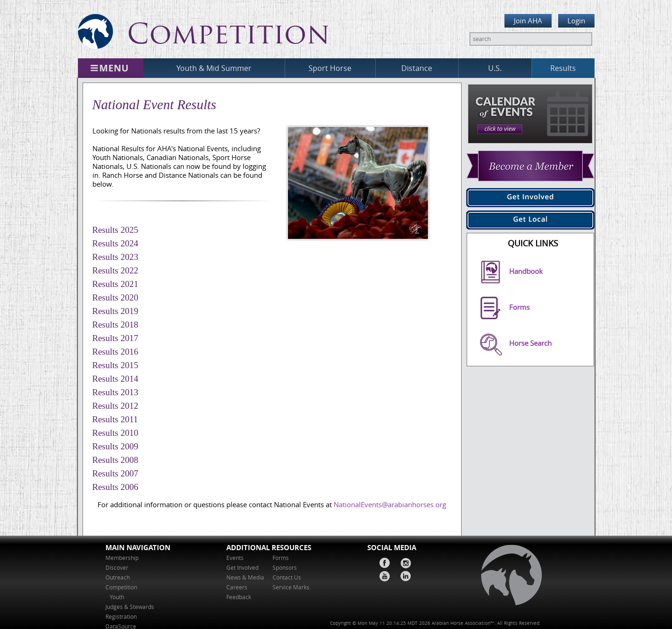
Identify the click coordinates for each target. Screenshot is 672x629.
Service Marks (291, 587)
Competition (121, 587)
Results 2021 (115, 284)
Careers (237, 587)
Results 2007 (115, 473)
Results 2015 (115, 365)
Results (563, 68)
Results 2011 (115, 419)
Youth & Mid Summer (214, 68)
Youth (118, 597)
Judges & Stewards (130, 607)
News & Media (245, 577)
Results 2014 (115, 379)
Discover (117, 568)
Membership (122, 558)
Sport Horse (330, 68)
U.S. (495, 68)
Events (235, 558)
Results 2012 (115, 406)
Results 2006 (115, 487)
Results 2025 (115, 230)
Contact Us (287, 577)
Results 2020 (115, 297)
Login (576, 21)
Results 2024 (115, 243)
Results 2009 (115, 446)
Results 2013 (115, 392)
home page (507, 578)
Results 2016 (115, 352)
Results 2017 (115, 338)
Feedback (239, 597)
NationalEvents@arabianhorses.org (390, 505)
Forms (281, 558)
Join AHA (528, 21)
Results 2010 (115, 433)
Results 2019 (115, 311)
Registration (121, 617)
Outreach (118, 577)
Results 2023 (115, 257)
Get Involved (242, 568)
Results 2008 (115, 460)
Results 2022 (115, 270)
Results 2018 (115, 325)
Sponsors (285, 568)
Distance (417, 68)
